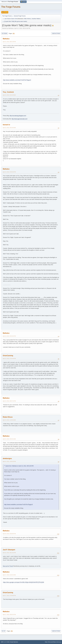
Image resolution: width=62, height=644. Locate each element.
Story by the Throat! (8, 566)
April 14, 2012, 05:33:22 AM (9, 439)
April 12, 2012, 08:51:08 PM (9, 42)
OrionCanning (8, 356)
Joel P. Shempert (9, 550)
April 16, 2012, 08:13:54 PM (9, 553)
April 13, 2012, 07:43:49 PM (9, 359)
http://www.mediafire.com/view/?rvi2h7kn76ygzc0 (17, 80)
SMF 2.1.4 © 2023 (5, 642)
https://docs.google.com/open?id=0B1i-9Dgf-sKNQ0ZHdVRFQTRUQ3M (23, 582)
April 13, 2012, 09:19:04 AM (9, 128)
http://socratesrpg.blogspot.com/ (18, 116)
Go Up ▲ (59, 642)
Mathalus (6, 39)
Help (46, 642)
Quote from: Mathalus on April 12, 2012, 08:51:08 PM (20, 466)
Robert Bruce (8, 417)
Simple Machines (14, 642)
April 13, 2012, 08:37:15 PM (9, 401)
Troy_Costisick (8, 92)
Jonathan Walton (36, 19)
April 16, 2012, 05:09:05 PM (9, 534)
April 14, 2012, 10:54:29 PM (9, 461)
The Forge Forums (11, 7)
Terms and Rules (52, 642)
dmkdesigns (7, 458)
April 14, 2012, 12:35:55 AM (9, 420)
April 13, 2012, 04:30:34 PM (9, 172)
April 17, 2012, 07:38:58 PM (9, 596)
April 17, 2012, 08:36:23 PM (9, 615)
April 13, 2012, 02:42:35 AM (9, 95)
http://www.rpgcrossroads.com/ (19, 119)
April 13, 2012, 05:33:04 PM (9, 336)
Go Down (4, 33)
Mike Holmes (28, 19)
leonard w (6, 125)
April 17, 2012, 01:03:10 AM (9, 575)
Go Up (3, 631)
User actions (56, 33)
